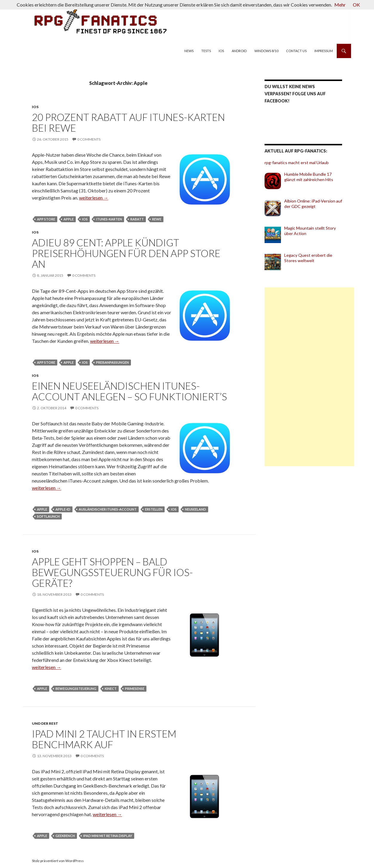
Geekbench (65, 836)
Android (239, 51)
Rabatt (137, 219)
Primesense (135, 689)
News (189, 51)
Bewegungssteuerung (76, 689)
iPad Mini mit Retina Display (108, 836)
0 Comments (89, 139)
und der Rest (45, 723)
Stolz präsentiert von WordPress (58, 861)
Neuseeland (195, 509)
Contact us (296, 51)
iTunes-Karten (109, 219)
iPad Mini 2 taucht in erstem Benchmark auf (104, 739)
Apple (69, 219)
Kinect (111, 689)
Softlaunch (48, 516)
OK (356, 5)
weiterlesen (94, 198)
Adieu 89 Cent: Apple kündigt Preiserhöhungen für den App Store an (126, 253)
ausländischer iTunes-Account (108, 509)
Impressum (324, 51)
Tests (206, 51)
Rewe (157, 219)
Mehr (340, 5)
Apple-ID (63, 509)
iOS (221, 51)
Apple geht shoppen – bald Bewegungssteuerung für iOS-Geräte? (112, 572)
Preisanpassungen (112, 362)
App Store (46, 219)
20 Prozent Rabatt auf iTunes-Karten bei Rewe (128, 122)
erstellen (154, 509)
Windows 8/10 (266, 51)
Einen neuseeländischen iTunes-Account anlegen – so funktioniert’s (129, 391)
